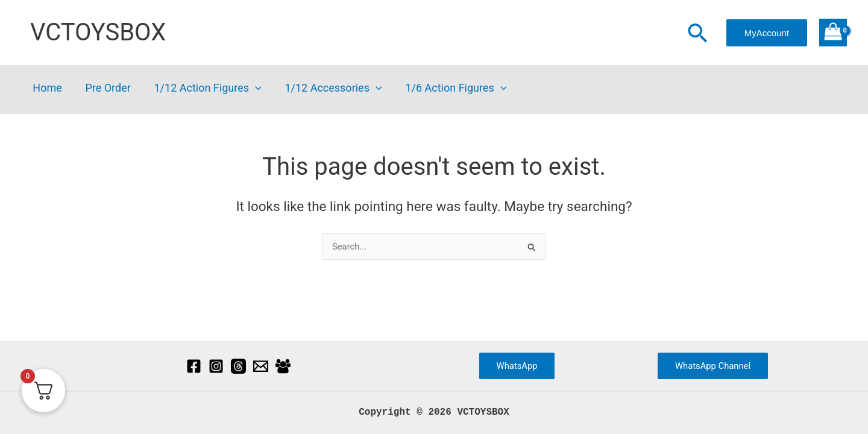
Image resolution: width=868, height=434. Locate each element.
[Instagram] (216, 366)
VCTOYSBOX (98, 32)
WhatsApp (517, 365)
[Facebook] (194, 366)
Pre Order (105, 88)
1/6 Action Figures (448, 88)
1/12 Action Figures (204, 88)
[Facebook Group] (283, 366)
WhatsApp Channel (713, 365)
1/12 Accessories (328, 88)
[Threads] (238, 366)
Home (46, 88)
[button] (697, 34)
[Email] (261, 366)
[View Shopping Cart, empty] (833, 33)
